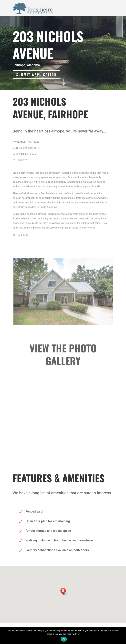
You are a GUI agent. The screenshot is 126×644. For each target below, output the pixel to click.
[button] (64, 591)
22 (92, 439)
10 (59, 439)
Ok (64, 639)
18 (81, 439)
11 (62, 439)
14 (70, 439)
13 (67, 439)
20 (87, 439)
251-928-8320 (20, 160)
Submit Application (37, 74)
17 (78, 439)
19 (84, 439)
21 (89, 439)
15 (73, 439)
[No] (122, 635)
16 (76, 439)
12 (64, 439)
